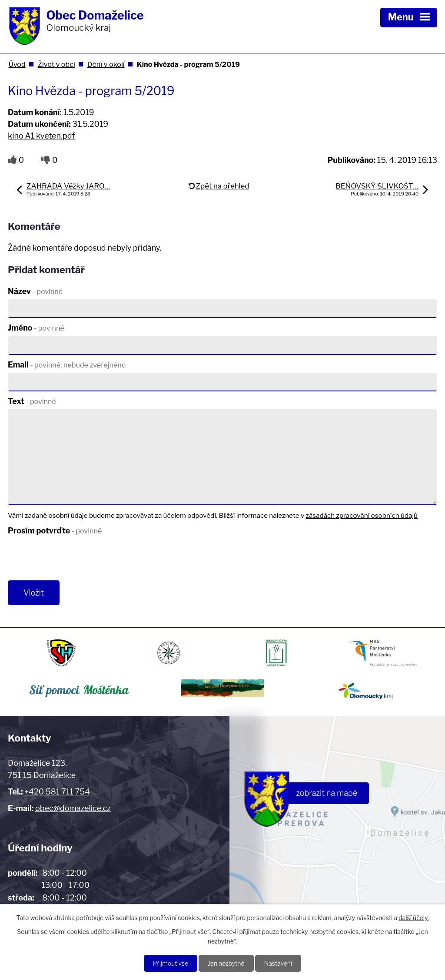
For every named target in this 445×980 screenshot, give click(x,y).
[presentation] (72, 560)
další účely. (413, 918)
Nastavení (278, 963)
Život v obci (56, 64)
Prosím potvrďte (55, 531)
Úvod (17, 64)
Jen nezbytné (226, 963)
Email (67, 365)
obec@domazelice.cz (73, 808)
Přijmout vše (171, 963)
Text (32, 401)
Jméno (36, 328)
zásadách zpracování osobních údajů (362, 515)
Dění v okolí (106, 64)
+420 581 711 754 (57, 792)
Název (35, 291)
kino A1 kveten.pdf (41, 136)
